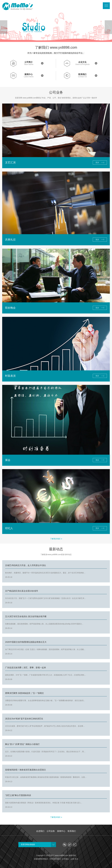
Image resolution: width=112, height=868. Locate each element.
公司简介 (29, 62)
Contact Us (82, 77)
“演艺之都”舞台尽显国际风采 (18, 795)
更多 (97, 163)
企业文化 (82, 62)
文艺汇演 (10, 163)
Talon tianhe (29, 64)
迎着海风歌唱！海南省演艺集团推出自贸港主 (26, 770)
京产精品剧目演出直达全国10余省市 (22, 591)
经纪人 (9, 528)
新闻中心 (29, 74)
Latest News (29, 77)
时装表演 (10, 376)
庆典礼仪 (10, 240)
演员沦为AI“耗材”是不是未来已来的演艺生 (24, 719)
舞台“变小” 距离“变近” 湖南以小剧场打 (22, 744)
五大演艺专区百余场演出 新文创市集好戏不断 (26, 616)
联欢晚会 (10, 308)
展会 (8, 460)
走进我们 (40, 831)
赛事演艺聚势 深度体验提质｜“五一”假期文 (24, 693)
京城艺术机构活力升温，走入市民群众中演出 (26, 565)
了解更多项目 (56, 539)
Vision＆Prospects (82, 64)
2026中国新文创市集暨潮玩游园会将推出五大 (26, 642)
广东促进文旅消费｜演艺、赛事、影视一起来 (26, 668)
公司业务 (51, 831)
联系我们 (82, 74)
